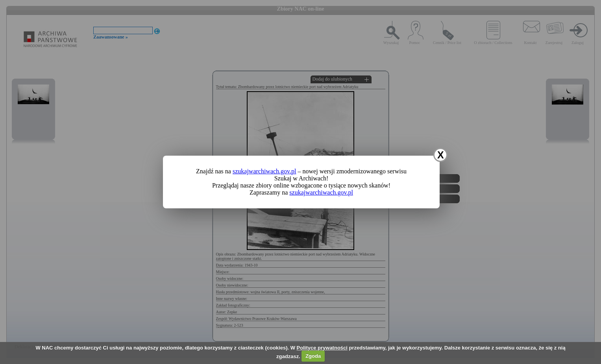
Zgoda (313, 356)
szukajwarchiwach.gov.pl (264, 171)
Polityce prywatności (322, 348)
